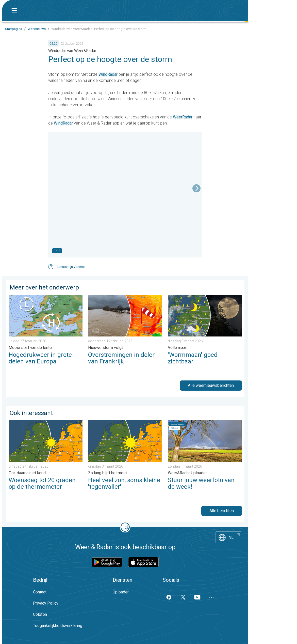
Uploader (121, 592)
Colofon (40, 614)
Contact (40, 592)
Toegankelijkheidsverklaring (58, 626)
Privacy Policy (46, 603)
